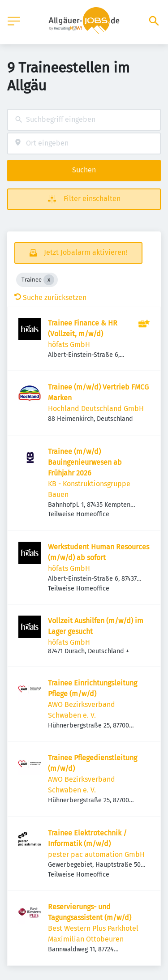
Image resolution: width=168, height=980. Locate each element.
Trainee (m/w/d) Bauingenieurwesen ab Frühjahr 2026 (85, 462)
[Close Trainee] (49, 280)
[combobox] (84, 120)
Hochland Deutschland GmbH (96, 409)
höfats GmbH (69, 344)
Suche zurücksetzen (50, 297)
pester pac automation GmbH (96, 854)
